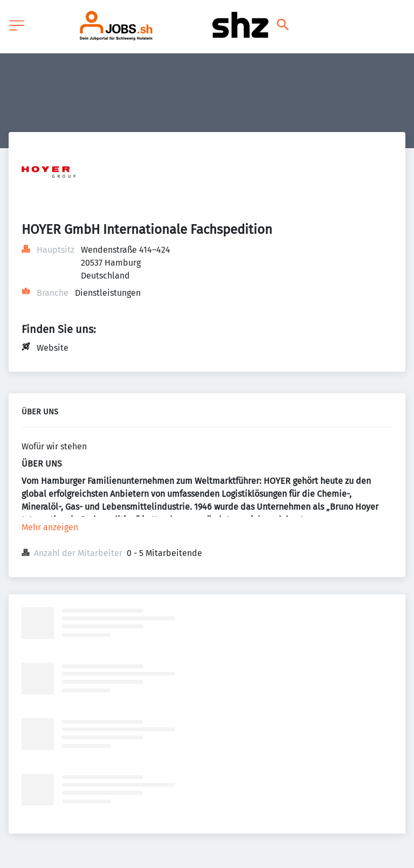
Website (53, 348)
